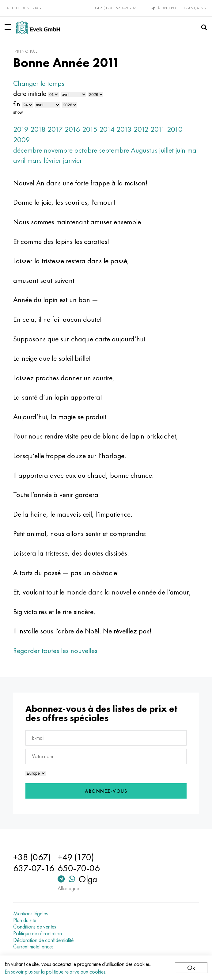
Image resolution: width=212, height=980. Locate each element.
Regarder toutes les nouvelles (55, 650)
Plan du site (25, 920)
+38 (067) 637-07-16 (34, 863)
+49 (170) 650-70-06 (116, 8)
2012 (141, 129)
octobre (86, 150)
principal (26, 51)
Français (196, 8)
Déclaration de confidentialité (43, 940)
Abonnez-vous (106, 791)
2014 (107, 129)
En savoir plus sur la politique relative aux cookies (55, 972)
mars (34, 160)
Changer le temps (39, 83)
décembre (28, 150)
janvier (73, 160)
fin (17, 104)
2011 (158, 129)
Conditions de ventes (35, 927)
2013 (124, 129)
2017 (55, 129)
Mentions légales (30, 914)
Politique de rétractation (38, 933)
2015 (90, 129)
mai (192, 150)
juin (180, 150)
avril (19, 160)
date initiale (30, 93)
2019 (21, 129)
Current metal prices (33, 947)
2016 (72, 129)
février (52, 160)
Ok (191, 968)
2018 (38, 129)
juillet (167, 150)
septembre (114, 150)
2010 (175, 129)
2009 (22, 140)
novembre (58, 150)
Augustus (144, 150)
